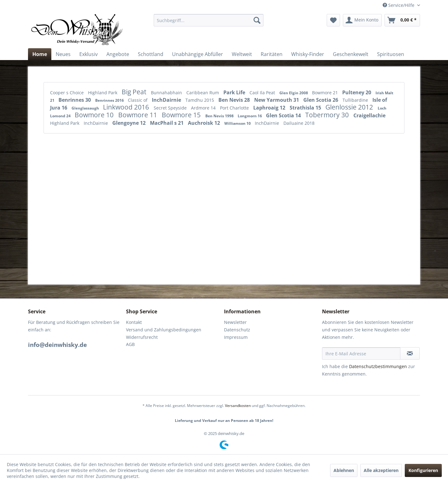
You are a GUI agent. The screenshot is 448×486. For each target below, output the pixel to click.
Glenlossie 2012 (350, 107)
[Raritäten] (272, 54)
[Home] (40, 54)
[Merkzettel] (333, 20)
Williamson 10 (238, 123)
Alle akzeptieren (381, 470)
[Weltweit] (242, 54)
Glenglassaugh (86, 108)
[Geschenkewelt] (351, 54)
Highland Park (103, 93)
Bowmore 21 (326, 93)
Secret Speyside (171, 108)
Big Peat (135, 92)
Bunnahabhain (167, 93)
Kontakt (134, 322)
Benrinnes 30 (75, 100)
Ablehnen (344, 470)
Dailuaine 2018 (299, 123)
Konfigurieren (423, 470)
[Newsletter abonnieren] (410, 353)
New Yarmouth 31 (277, 100)
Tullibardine (356, 100)
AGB (130, 344)
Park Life (235, 92)
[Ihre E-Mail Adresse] (361, 353)
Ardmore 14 (204, 108)
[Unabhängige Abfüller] (198, 54)
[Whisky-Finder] (308, 54)
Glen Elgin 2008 (294, 93)
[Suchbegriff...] (209, 20)
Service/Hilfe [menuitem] (399, 5)
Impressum (236, 337)
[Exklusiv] (89, 54)
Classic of (138, 100)
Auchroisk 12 (205, 123)
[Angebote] (118, 54)
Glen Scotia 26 (321, 100)
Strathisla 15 (306, 108)
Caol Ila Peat (263, 93)
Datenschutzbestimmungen (378, 366)
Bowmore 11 (138, 115)
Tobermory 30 (328, 115)
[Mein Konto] (362, 20)
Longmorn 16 (250, 116)
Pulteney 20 (357, 92)
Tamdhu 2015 (200, 100)
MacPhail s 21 (167, 123)
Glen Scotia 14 (284, 115)
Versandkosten (238, 406)
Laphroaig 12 (270, 108)
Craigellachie (369, 115)
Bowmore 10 (95, 115)
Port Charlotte (235, 108)
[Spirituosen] (391, 54)
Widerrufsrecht (142, 337)
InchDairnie (167, 100)
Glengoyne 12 (130, 123)
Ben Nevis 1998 (220, 116)
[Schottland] (151, 54)
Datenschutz (237, 330)
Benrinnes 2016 (110, 100)
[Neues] (63, 54)
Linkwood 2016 (127, 107)
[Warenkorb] (402, 20)
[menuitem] (209, 20)
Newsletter (235, 322)
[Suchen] (257, 20)
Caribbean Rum (203, 93)
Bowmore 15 (182, 115)
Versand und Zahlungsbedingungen (164, 330)
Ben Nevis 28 (235, 100)
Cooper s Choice (68, 93)
